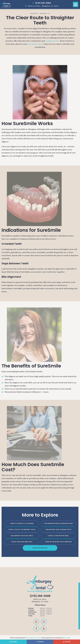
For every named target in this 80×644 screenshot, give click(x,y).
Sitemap (29, 638)
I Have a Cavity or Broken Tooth (22, 530)
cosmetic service (52, 41)
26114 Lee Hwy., (40, 601)
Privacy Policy (37, 638)
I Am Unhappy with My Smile (22, 536)
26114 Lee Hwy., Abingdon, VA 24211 (41, 6)
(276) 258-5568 (41, 3)
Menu (76, 4)
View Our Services (40, 548)
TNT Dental (67, 638)
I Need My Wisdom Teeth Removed (58, 542)
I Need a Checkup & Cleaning (22, 523)
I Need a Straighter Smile (58, 536)
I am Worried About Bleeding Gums (58, 523)
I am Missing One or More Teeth (58, 530)
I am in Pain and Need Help (22, 542)
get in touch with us (35, 44)
